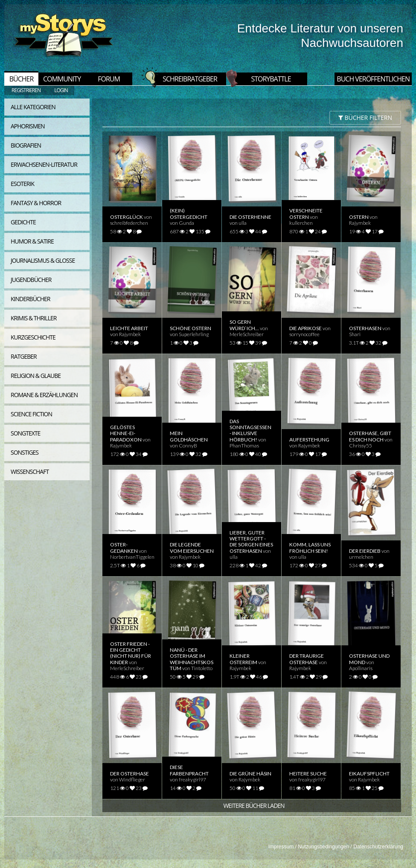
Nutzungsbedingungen (323, 847)
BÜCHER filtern (365, 118)
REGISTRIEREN (26, 90)
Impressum (281, 847)
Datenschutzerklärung (378, 847)
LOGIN (61, 90)
